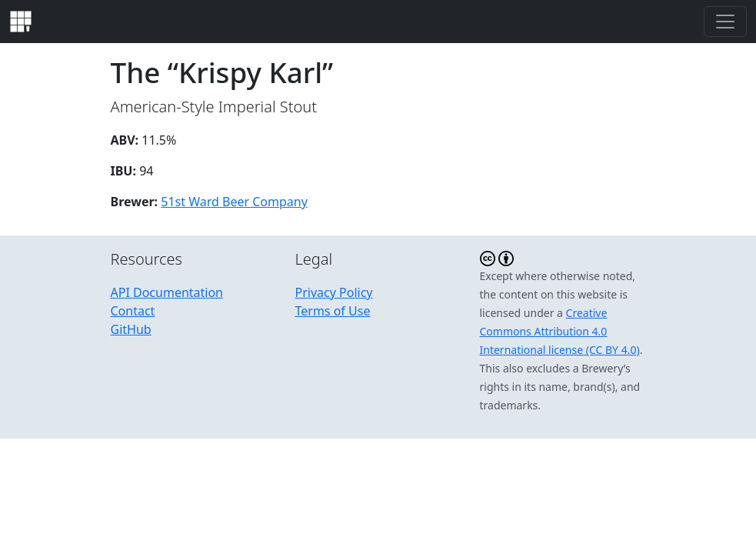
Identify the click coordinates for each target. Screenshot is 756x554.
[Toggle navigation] (725, 22)
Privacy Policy (334, 292)
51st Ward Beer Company (234, 202)
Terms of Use (333, 311)
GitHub (131, 329)
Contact (133, 311)
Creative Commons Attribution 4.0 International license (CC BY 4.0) (560, 331)
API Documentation (167, 292)
